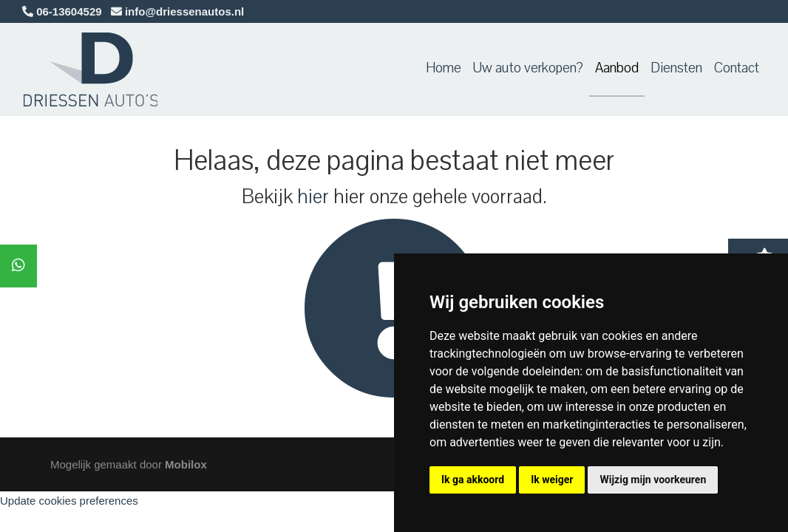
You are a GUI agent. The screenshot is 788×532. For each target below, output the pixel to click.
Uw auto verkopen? (528, 68)
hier (313, 197)
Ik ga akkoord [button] (473, 480)
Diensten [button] (676, 68)
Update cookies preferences (69, 501)
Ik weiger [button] (552, 480)
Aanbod (617, 68)
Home (444, 68)
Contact (737, 68)
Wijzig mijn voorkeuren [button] (653, 480)
